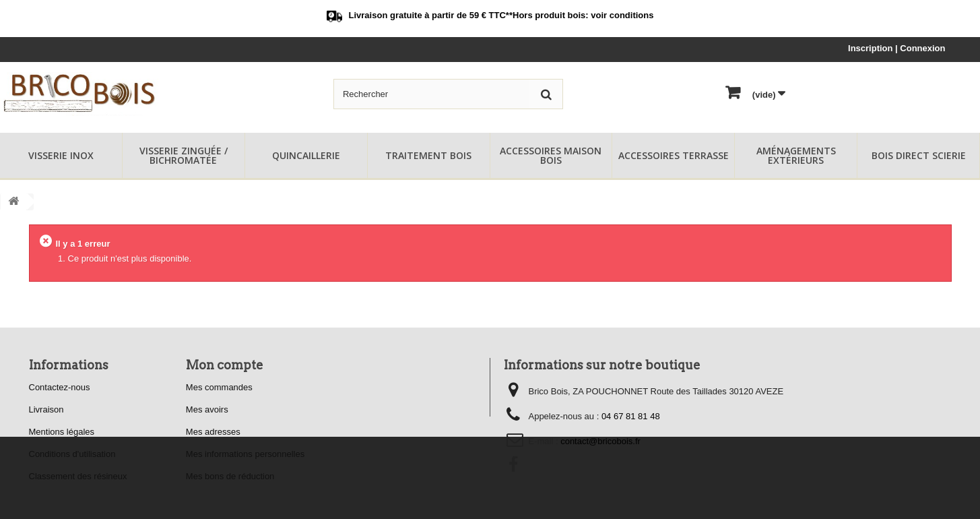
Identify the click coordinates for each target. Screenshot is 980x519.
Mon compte (225, 365)
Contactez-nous (60, 387)
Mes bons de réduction (230, 476)
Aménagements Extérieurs (796, 155)
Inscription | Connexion (896, 48)
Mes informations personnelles (245, 454)
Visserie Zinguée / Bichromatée (184, 155)
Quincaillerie (306, 155)
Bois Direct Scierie (919, 155)
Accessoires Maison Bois (551, 155)
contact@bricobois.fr (600, 441)
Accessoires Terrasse (674, 155)
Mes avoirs (207, 409)
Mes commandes (219, 387)
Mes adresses (213, 432)
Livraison (46, 409)
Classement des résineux (78, 476)
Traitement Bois (428, 155)
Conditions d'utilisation (72, 454)
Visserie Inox (61, 155)
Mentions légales (62, 432)
